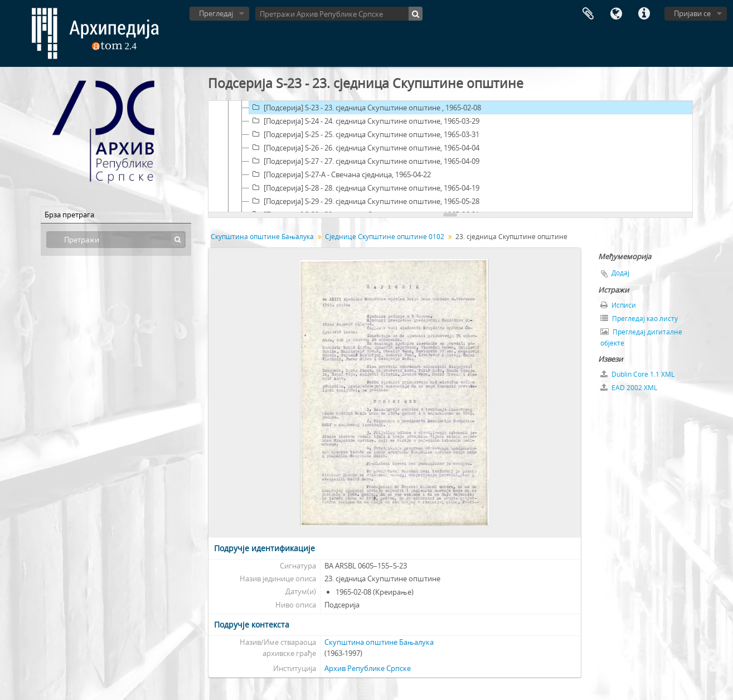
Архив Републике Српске (368, 668)
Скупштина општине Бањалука (262, 237)
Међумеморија (588, 14)
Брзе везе (644, 14)
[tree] (450, 157)
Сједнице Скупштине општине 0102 (385, 237)
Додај (620, 273)
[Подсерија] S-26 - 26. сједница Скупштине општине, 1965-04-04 (364, 148)
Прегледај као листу (639, 319)
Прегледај (216, 13)
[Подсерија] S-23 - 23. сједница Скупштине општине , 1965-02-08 (365, 108)
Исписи (618, 305)
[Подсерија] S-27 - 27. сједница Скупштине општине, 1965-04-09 (364, 161)
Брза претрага (69, 215)
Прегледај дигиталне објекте (641, 337)
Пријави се (692, 13)
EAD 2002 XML (629, 388)
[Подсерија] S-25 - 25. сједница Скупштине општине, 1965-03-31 (364, 134)
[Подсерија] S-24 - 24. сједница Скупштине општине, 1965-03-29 (364, 121)
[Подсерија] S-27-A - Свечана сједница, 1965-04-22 (340, 174)
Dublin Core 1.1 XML (637, 374)
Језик (616, 14)
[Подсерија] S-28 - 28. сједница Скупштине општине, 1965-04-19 (364, 188)
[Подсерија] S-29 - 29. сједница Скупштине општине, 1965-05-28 (364, 201)
